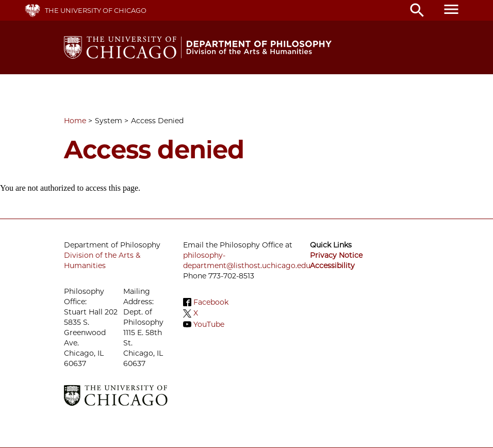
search (417, 10)
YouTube (209, 324)
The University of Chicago (96, 10)
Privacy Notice (336, 255)
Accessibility (332, 266)
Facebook (211, 302)
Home (75, 121)
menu (451, 9)
